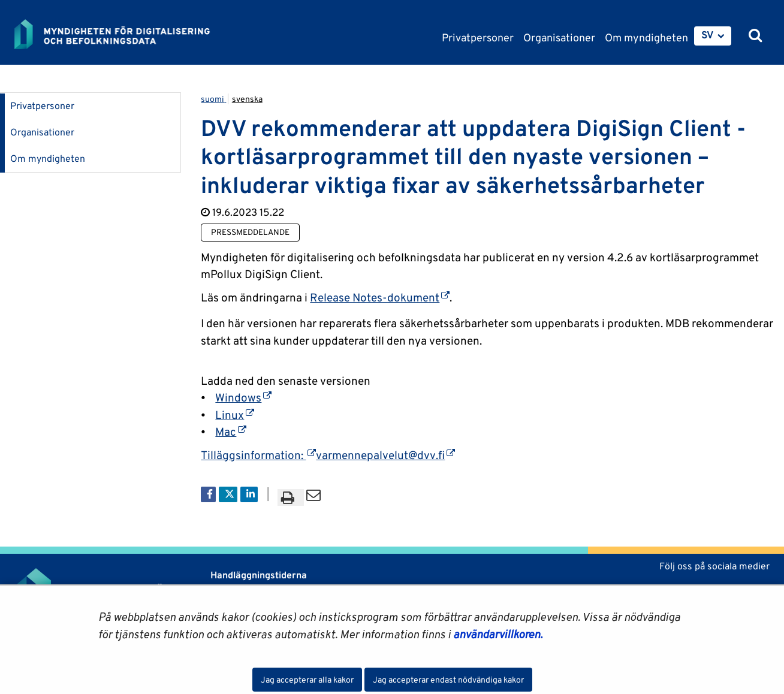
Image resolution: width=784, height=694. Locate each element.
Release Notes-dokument (380, 297)
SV (708, 35)
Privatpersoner (42, 106)
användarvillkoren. (498, 634)
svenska (247, 99)
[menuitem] (713, 36)
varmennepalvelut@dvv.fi (385, 455)
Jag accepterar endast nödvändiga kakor (448, 680)
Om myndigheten (48, 159)
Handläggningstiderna (257, 575)
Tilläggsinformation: (258, 455)
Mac (231, 432)
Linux (235, 415)
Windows (243, 397)
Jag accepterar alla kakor (307, 680)
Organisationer (42, 132)
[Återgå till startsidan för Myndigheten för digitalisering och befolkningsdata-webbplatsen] (121, 34)
